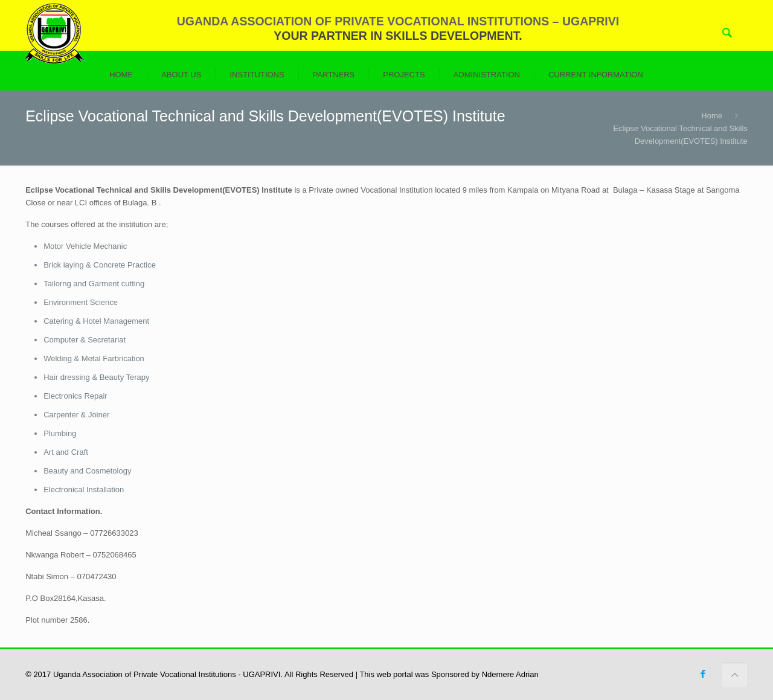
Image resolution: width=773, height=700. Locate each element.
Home (712, 116)
